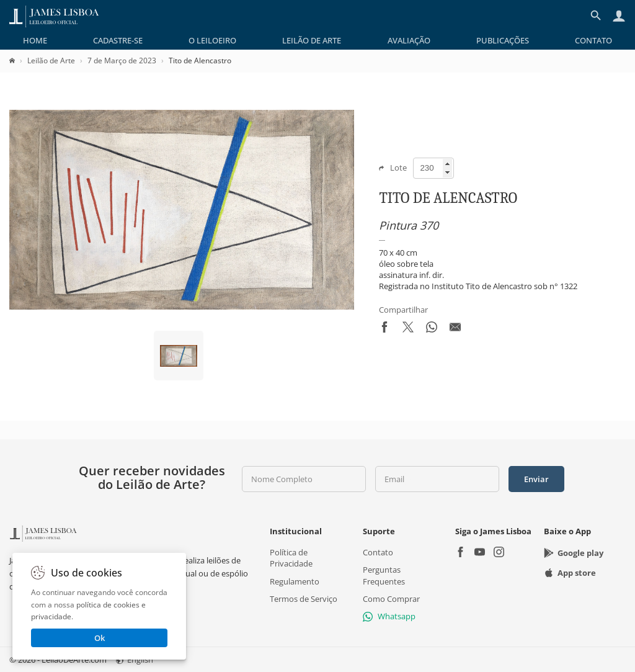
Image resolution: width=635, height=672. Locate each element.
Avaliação (409, 40)
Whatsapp (389, 616)
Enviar (536, 479)
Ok (100, 638)
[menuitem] (35, 40)
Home (35, 40)
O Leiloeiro (212, 40)
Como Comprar (391, 598)
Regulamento (295, 581)
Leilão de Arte (312, 40)
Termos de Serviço (304, 598)
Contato (593, 40)
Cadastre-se (118, 40)
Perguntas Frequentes (384, 575)
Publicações (503, 40)
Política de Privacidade (291, 558)
